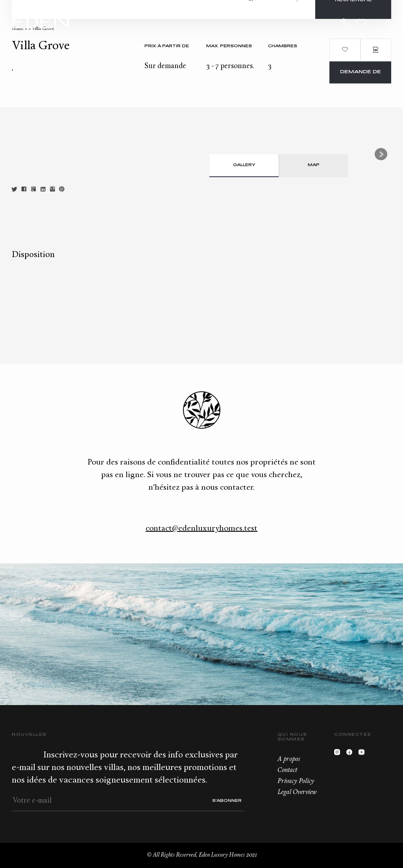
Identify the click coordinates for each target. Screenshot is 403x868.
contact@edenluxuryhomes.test (201, 529)
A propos (289, 759)
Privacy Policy (296, 781)
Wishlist (361, 23)
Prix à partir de (167, 46)
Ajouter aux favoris (345, 50)
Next (381, 154)
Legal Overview (297, 792)
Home (18, 29)
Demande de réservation (360, 77)
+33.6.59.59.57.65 (347, 23)
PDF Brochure (376, 50)
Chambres (283, 46)
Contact (287, 770)
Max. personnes (229, 46)
